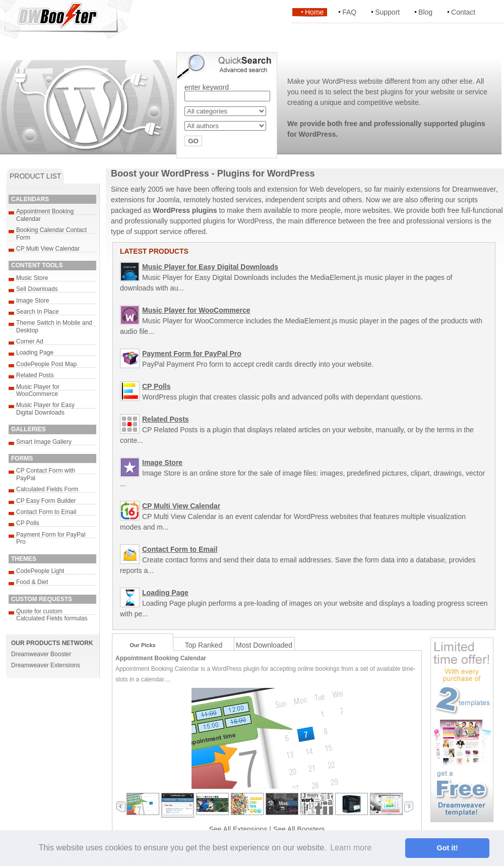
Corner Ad (30, 341)
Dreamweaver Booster (41, 654)
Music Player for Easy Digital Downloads (45, 409)
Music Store (32, 278)
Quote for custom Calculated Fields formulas (52, 615)
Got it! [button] (448, 848)
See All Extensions (238, 829)
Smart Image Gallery (44, 442)
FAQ (349, 12)
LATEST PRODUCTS (154, 251)
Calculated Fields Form (47, 489)
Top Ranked (204, 645)
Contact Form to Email (46, 512)
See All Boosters (299, 829)
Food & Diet (32, 582)
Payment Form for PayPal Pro (192, 354)
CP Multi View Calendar (48, 249)
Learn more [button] (351, 848)
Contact (463, 12)
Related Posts (35, 375)
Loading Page (35, 353)
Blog (425, 12)
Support (387, 12)
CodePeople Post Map (46, 364)
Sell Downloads (37, 289)
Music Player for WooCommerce (38, 390)
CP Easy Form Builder (46, 501)
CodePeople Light (40, 571)
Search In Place (38, 312)
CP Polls (28, 523)
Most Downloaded (264, 645)
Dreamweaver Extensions (46, 665)
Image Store (33, 301)
